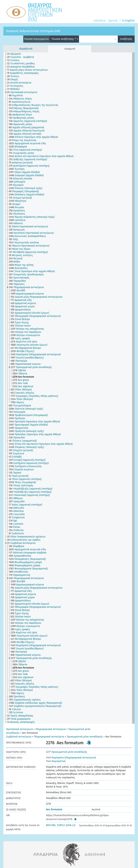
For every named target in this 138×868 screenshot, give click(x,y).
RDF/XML (51, 825)
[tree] (69, 388)
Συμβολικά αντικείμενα (19, 737)
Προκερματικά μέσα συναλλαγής (85, 737)
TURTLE (61, 825)
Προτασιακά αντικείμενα (19, 729)
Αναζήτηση (126, 39)
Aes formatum (54, 809)
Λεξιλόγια (100, 21)
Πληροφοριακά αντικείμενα (51, 729)
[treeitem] (15, 54)
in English (128, 21)
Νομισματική (56, 761)
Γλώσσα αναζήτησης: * (65, 39)
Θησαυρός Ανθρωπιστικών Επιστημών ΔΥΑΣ (33, 31)
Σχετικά (113, 21)
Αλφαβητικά (26, 49)
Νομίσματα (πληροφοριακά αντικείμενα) (71, 758)
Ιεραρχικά (70, 49)
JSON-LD (71, 825)
